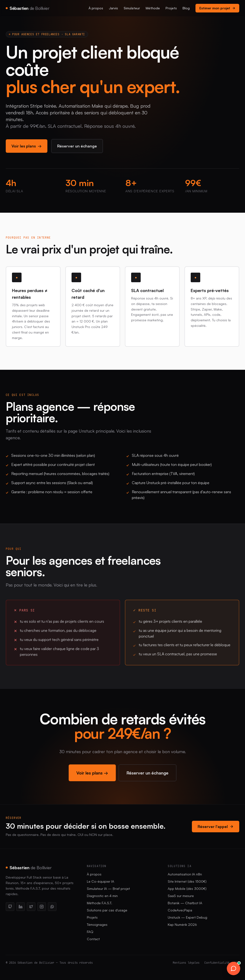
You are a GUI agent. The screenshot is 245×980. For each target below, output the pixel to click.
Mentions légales (186, 963)
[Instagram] (42, 907)
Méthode (153, 8)
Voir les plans (27, 146)
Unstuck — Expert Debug (187, 917)
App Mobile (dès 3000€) (187, 889)
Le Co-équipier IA (100, 881)
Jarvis (113, 8)
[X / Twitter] (31, 907)
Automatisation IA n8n (185, 874)
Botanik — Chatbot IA (185, 903)
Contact (93, 939)
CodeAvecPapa (180, 910)
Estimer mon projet (217, 8)
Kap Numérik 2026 (182, 924)
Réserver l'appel (216, 827)
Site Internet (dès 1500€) (187, 881)
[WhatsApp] (52, 907)
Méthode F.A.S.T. (100, 903)
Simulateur (132, 8)
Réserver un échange (77, 146)
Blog (186, 8)
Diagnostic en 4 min (102, 896)
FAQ (90, 932)
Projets (171, 8)
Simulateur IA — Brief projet (108, 889)
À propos (96, 8)
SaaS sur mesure (181, 896)
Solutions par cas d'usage (107, 910)
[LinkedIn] (21, 907)
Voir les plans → (92, 773)
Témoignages (97, 924)
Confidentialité (217, 963)
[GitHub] (10, 907)
